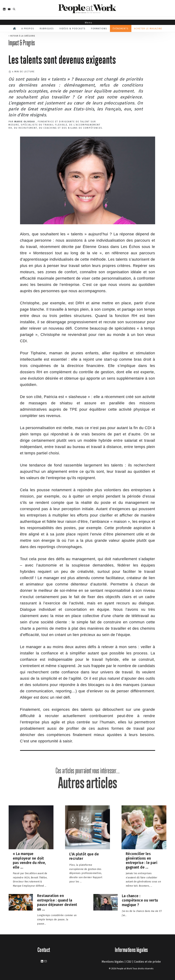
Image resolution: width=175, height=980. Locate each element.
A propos (28, 29)
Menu (87, 23)
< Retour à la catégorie (22, 36)
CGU (129, 962)
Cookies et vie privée (147, 962)
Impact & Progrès (22, 43)
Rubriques (47, 29)
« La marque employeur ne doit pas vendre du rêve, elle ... (29, 860)
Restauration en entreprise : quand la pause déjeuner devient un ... (57, 902)
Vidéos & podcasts (72, 29)
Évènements (121, 29)
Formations (99, 29)
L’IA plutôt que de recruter (84, 856)
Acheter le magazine (148, 29)
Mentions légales (113, 962)
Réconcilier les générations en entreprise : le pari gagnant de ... (141, 860)
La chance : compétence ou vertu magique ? (140, 900)
